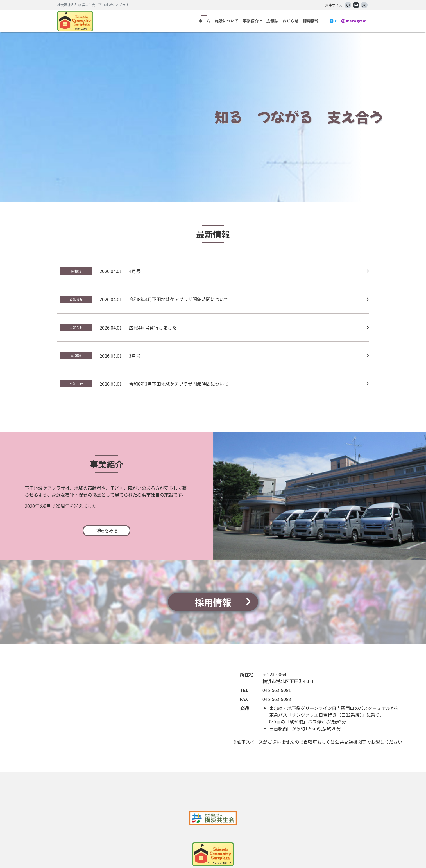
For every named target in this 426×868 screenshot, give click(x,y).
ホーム (204, 21)
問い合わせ (248, 854)
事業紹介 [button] (251, 21)
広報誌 (272, 21)
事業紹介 (129, 854)
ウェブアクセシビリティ (348, 854)
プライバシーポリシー (292, 854)
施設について (226, 21)
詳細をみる (107, 502)
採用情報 (311, 21)
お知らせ (291, 21)
